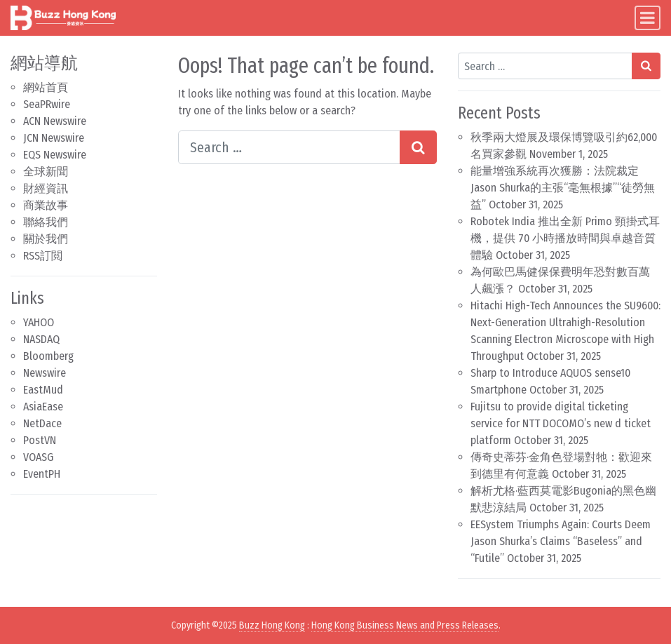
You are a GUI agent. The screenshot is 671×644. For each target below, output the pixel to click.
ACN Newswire (55, 121)
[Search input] (289, 147)
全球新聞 (46, 172)
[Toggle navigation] (648, 18)
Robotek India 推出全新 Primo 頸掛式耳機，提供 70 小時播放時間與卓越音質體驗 (565, 238)
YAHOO (39, 322)
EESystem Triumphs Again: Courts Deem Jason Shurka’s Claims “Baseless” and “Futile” (561, 541)
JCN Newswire (54, 138)
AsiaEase (43, 407)
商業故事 (46, 205)
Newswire (45, 373)
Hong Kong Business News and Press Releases (405, 625)
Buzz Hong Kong (272, 625)
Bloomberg (48, 356)
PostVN (40, 440)
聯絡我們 (46, 222)
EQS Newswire (55, 155)
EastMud (43, 390)
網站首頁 (46, 87)
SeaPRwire (47, 104)
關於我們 (46, 239)
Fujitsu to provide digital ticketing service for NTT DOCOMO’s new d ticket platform (561, 423)
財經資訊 (46, 188)
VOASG (38, 457)
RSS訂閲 (43, 256)
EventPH (42, 474)
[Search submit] (418, 147)
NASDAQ (41, 339)
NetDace (42, 423)
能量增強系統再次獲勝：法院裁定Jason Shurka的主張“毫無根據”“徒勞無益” (563, 188)
